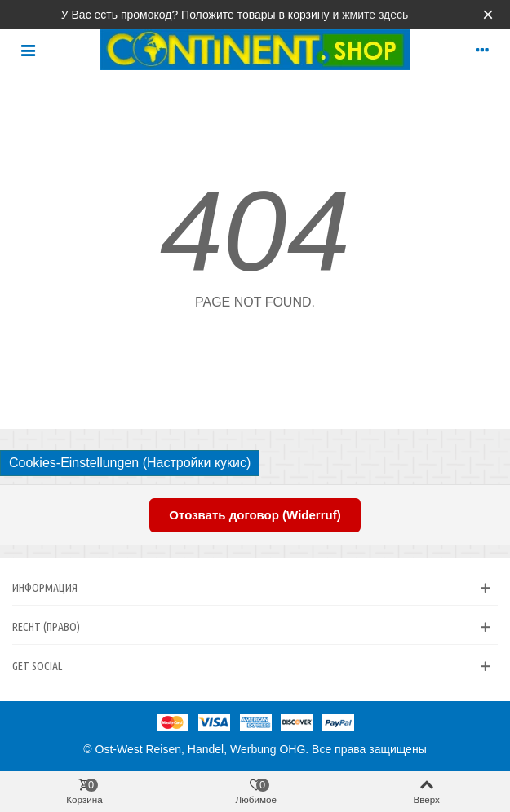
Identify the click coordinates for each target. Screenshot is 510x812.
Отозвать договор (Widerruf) (255, 515)
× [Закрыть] (488, 14)
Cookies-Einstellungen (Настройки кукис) (130, 463)
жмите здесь (375, 15)
